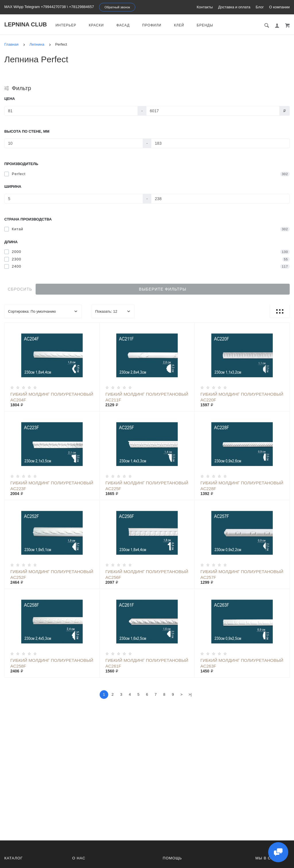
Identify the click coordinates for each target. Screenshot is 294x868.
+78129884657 (81, 7)
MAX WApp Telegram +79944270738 (35, 7)
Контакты (205, 7)
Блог (260, 7)
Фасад (123, 25)
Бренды (205, 25)
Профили (152, 25)
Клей (179, 25)
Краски (96, 25)
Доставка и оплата (234, 7)
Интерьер (66, 25)
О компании (279, 7)
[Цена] (71, 111)
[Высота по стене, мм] (74, 143)
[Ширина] (74, 199)
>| (190, 694)
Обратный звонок (117, 7)
